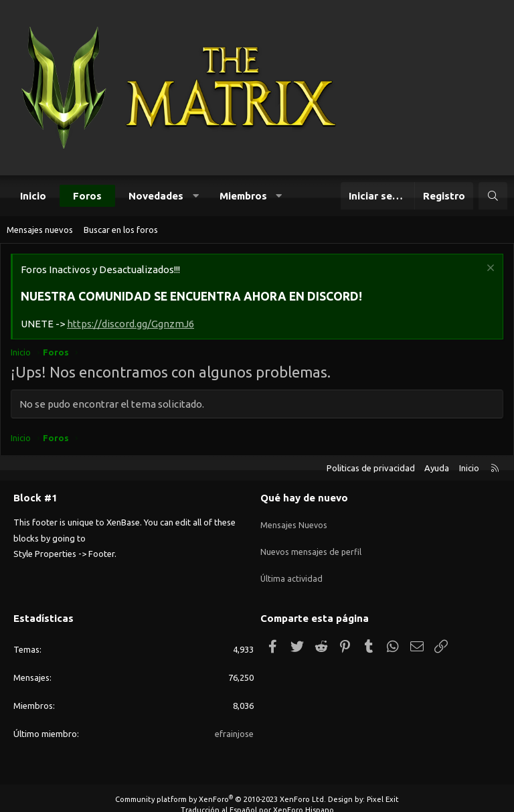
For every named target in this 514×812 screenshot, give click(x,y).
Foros (87, 196)
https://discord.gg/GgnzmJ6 (131, 324)
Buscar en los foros (121, 230)
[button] (196, 196)
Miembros (243, 196)
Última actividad (292, 570)
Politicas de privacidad (371, 468)
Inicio (33, 196)
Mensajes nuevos (40, 230)
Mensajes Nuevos (294, 521)
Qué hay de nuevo (304, 498)
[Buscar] (493, 196)
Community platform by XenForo (221, 787)
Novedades (156, 196)
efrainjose (234, 720)
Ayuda (437, 468)
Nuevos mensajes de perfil (312, 546)
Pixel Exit (383, 787)
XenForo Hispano (304, 797)
